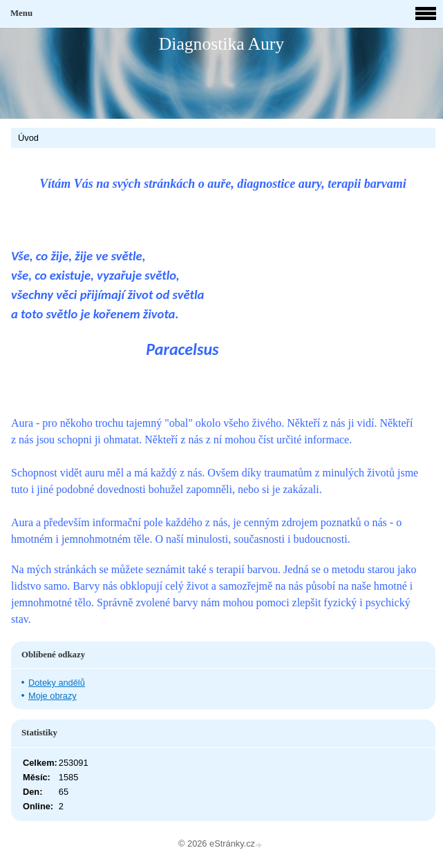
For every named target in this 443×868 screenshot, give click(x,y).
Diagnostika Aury (221, 44)
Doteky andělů (57, 683)
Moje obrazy (53, 696)
